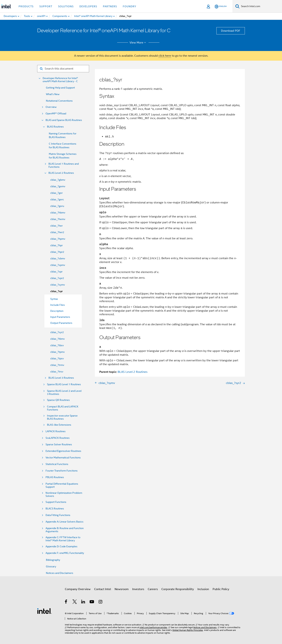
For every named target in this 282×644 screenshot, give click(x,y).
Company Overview (78, 589)
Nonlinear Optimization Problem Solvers (64, 494)
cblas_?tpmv (57, 352)
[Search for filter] (63, 69)
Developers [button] (88, 6)
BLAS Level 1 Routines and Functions (64, 165)
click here (165, 56)
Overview (51, 107)
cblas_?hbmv (58, 213)
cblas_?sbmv (58, 258)
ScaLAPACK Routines (58, 438)
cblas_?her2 (57, 232)
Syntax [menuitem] (54, 299)
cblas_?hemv (58, 219)
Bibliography (53, 560)
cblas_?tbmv (57, 339)
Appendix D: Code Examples (61, 546)
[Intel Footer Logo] (44, 611)
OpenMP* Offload (56, 114)
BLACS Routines (55, 509)
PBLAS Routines (55, 477)
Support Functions (56, 502)
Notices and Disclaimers (60, 573)
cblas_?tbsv (57, 345)
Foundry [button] (130, 6)
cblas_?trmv (57, 365)
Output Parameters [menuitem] (61, 323)
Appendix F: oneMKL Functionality (65, 553)
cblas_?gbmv (58, 180)
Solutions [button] (66, 6)
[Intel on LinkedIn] (83, 602)
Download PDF (231, 31)
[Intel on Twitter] (75, 602)
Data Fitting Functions (58, 515)
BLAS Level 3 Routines (61, 378)
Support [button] (46, 6)
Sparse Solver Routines (59, 444)
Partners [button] (110, 6)
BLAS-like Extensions (59, 425)
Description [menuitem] (57, 311)
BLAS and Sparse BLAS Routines (64, 120)
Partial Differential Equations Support (62, 485)
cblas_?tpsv (57, 358)
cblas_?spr (56, 272)
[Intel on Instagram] (101, 602)
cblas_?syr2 (57, 332)
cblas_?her (56, 226)
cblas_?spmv (58, 265)
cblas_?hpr (56, 245)
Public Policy (221, 589)
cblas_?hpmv (58, 239)
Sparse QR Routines (58, 400)
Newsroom (122, 589)
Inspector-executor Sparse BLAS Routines (62, 417)
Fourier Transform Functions (62, 471)
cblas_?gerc (57, 199)
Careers (153, 589)
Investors (138, 589)
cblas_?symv (58, 285)
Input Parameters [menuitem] (60, 317)
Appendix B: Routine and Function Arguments (65, 530)
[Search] (237, 6)
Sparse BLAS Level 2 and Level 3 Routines (64, 392)
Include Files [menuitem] (58, 305)
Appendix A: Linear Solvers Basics (64, 522)
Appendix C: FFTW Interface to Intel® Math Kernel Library (63, 539)
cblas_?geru (57, 206)
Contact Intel (103, 589)
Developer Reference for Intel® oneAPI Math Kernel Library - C (60, 80)
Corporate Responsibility (178, 589)
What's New (53, 94)
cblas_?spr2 (57, 278)
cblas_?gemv (58, 186)
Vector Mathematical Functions (63, 458)
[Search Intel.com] (261, 6)
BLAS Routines (55, 127)
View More (138, 43)
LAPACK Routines (56, 431)
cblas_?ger (56, 193)
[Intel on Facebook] (66, 602)
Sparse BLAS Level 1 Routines (64, 384)
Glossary (51, 566)
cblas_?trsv (57, 372)
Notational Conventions (59, 101)
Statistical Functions (57, 464)
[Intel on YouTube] (92, 602)
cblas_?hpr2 (57, 252)
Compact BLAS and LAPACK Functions (63, 408)
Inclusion (203, 589)
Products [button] (26, 6)
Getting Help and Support (60, 88)
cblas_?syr (56, 291)
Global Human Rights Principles (188, 630)
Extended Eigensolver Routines (63, 451)
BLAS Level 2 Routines (61, 173)
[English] (221, 6)
